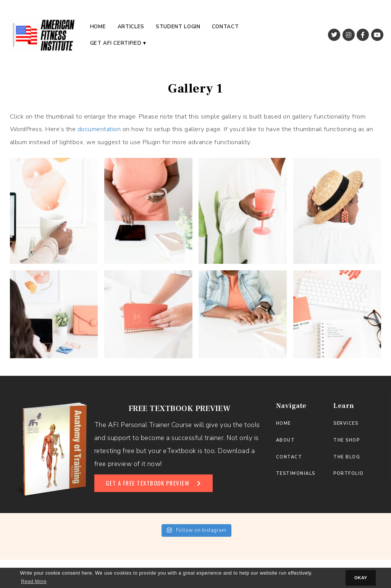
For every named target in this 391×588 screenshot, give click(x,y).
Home (98, 27)
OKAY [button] (361, 578)
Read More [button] (34, 582)
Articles (131, 27)
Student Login (178, 27)
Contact (225, 27)
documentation (99, 129)
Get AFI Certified (116, 43)
